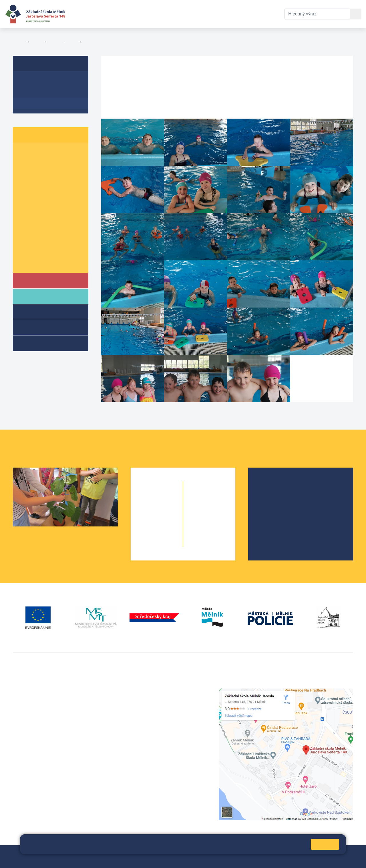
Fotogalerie (95, 42)
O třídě (27, 81)
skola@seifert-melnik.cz (156, 712)
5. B (47, 196)
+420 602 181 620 (32, 770)
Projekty (270, 503)
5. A (24, 196)
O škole (270, 485)
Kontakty (210, 14)
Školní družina (45, 312)
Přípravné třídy (45, 327)
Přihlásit (159, 853)
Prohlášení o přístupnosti (196, 853)
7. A (24, 219)
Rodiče (36, 296)
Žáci (36, 42)
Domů (18, 42)
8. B (47, 229)
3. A (24, 174)
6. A (24, 207)
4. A (24, 185)
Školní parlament (39, 263)
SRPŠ (268, 521)
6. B (47, 207)
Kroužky (37, 343)
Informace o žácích (42, 251)
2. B (47, 163)
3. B (47, 174)
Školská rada (275, 494)
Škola (35, 280)
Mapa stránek (134, 853)
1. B (47, 152)
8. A (24, 229)
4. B (72, 42)
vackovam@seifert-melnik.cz (43, 776)
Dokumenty (175, 14)
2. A (24, 163)
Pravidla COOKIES (31, 860)
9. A (24, 241)
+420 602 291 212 (149, 698)
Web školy (343, 853)
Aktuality (30, 92)
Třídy (54, 42)
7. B (47, 219)
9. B (47, 241)
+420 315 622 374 (149, 692)
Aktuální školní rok (127, 14)
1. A (24, 152)
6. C (70, 207)
